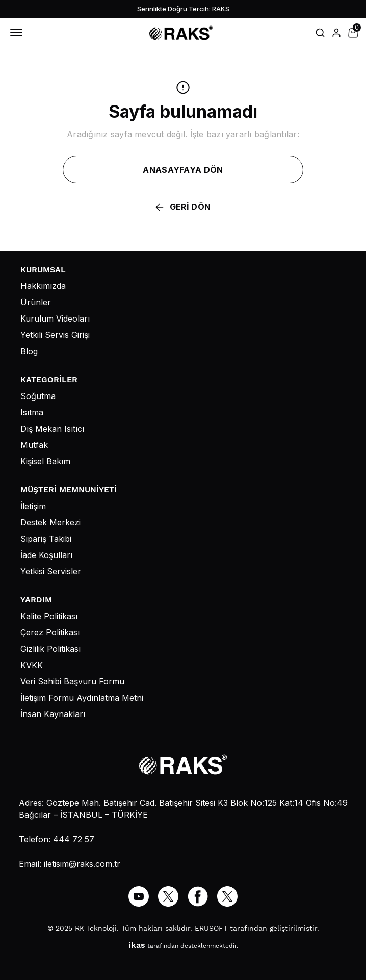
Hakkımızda (43, 286)
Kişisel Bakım (45, 461)
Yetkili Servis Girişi (55, 335)
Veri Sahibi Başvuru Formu (72, 681)
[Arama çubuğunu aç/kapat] (320, 33)
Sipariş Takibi (46, 539)
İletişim (33, 506)
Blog (29, 351)
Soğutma (38, 396)
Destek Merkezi (50, 522)
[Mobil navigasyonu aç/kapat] (18, 33)
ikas (137, 945)
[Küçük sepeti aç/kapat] (353, 33)
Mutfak (34, 445)
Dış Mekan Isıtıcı (52, 429)
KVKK (32, 665)
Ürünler (36, 302)
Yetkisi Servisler (51, 571)
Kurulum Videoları (55, 319)
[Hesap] (336, 33)
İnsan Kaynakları (53, 714)
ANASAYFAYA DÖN (183, 170)
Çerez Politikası (50, 632)
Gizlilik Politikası (50, 649)
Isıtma (32, 412)
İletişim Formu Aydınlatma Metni (82, 698)
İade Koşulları (46, 555)
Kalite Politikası (49, 616)
